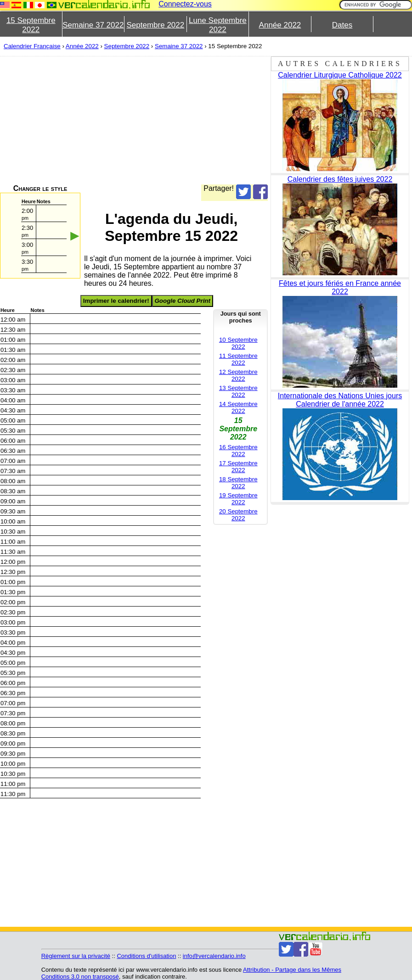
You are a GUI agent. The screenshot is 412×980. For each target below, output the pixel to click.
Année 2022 (280, 25)
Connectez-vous (185, 4)
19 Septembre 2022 (238, 499)
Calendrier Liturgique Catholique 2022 (340, 75)
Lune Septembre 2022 (218, 25)
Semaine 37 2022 (93, 25)
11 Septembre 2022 (238, 359)
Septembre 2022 (156, 25)
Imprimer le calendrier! (116, 301)
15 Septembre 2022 (31, 25)
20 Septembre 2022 (238, 515)
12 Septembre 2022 (238, 375)
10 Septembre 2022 (238, 343)
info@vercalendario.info (214, 956)
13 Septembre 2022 (238, 391)
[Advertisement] (134, 120)
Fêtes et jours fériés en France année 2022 (340, 287)
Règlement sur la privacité (76, 956)
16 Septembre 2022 (238, 451)
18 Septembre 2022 (238, 483)
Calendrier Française (32, 46)
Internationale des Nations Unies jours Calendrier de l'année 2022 (340, 400)
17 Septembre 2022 (238, 467)
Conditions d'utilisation (146, 956)
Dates (342, 25)
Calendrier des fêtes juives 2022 (340, 179)
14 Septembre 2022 (238, 407)
